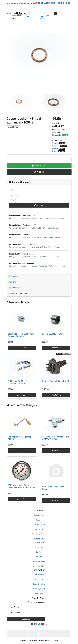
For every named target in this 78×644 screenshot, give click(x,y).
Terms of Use (39, 575)
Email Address (15, 607)
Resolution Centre (39, 534)
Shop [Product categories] (28, 18)
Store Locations (39, 561)
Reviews (19, 294)
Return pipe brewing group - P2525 (20, 438)
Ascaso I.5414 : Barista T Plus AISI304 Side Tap (55, 438)
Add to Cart (39, 166)
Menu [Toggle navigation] (14, 18)
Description (14, 276)
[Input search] (42, 13)
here (55, 218)
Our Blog (39, 552)
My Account (39, 515)
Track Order (39, 529)
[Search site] (55, 13)
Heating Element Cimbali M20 (55, 381)
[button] (39, 172)
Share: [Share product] (13, 127)
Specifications (15, 288)
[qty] (39, 190)
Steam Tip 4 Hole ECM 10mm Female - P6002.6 (21, 335)
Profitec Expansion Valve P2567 (53, 488)
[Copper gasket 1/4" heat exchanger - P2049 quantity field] (39, 159)
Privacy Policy (39, 579)
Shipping (39, 520)
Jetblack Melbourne (17, 3)
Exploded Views (39, 539)
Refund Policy (39, 593)
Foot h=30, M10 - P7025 (53, 334)
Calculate (39, 205)
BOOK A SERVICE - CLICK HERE (54, 3)
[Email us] (32, 624)
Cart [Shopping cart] (44, 18)
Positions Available (39, 566)
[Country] (39, 195)
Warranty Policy (39, 589)
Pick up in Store (39, 525)
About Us (39, 547)
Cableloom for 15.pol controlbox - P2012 (17, 382)
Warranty (13, 282)
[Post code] (39, 200)
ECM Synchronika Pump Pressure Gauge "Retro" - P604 (21, 487)
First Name (15, 613)
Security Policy (39, 584)
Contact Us (39, 557)
